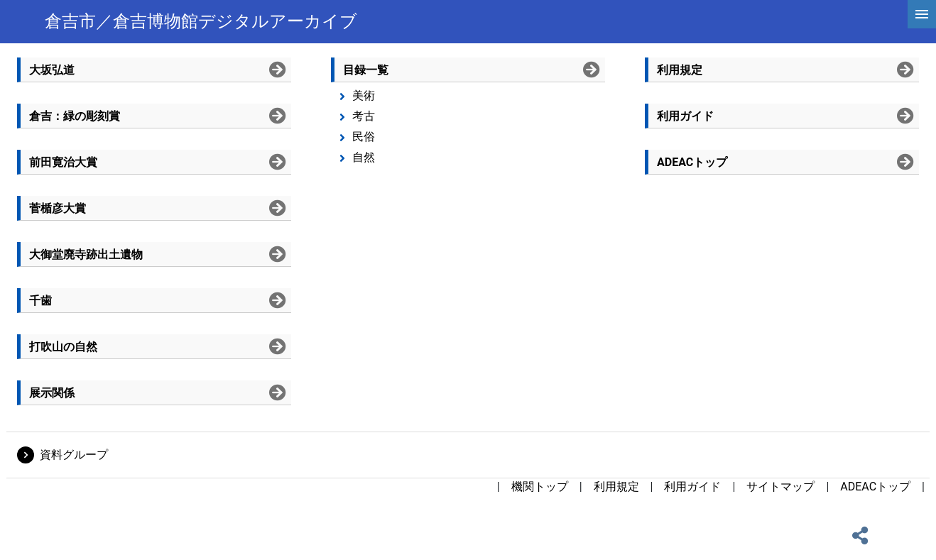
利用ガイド (692, 487)
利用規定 (616, 487)
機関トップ (540, 487)
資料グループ (74, 455)
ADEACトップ (875, 487)
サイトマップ (780, 487)
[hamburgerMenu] (922, 14)
